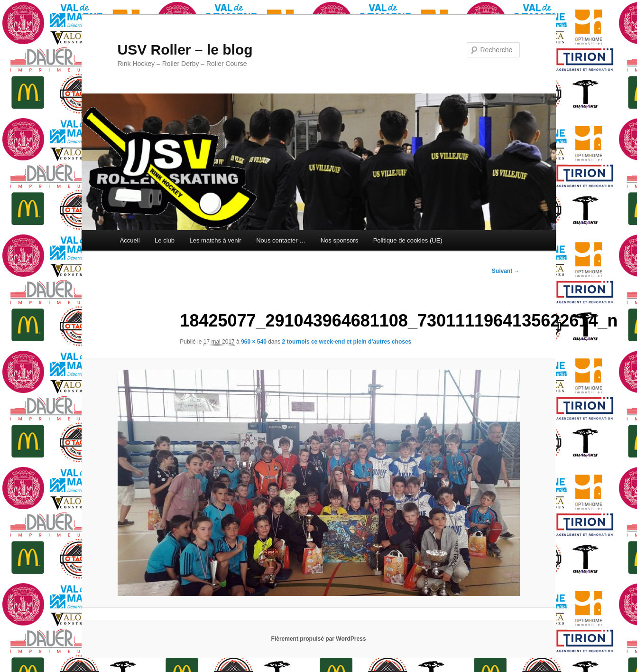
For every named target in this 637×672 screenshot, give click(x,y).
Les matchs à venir (216, 240)
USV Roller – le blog (185, 50)
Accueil (130, 240)
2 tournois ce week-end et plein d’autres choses (347, 342)
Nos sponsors (339, 240)
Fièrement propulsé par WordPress (319, 639)
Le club (165, 240)
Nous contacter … (281, 240)
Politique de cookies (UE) (408, 240)
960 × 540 (254, 342)
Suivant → (506, 271)
